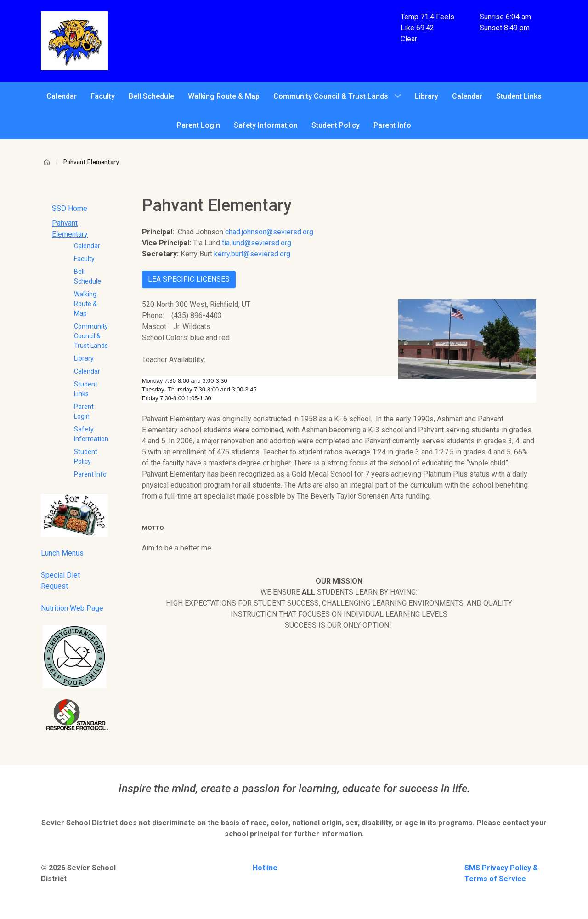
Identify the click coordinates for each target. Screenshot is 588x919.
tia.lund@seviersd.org (257, 243)
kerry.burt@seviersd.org (252, 254)
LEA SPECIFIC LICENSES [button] (189, 279)
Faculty (84, 259)
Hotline (265, 868)
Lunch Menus (62, 553)
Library (84, 358)
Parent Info (90, 474)
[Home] (47, 162)
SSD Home (70, 208)
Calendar (87, 246)
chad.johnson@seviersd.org (269, 232)
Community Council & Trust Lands (91, 336)
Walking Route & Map (85, 304)
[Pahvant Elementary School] (74, 40)
